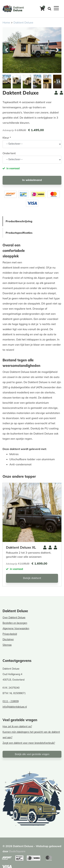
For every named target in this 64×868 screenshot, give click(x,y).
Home (6, 22)
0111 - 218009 (11, 701)
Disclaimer (8, 639)
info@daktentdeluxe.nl (15, 707)
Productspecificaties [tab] (19, 233)
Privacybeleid (10, 634)
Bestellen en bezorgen (15, 623)
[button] (57, 50)
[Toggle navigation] (56, 8)
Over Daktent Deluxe (14, 618)
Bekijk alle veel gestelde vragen (32, 754)
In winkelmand (32, 180)
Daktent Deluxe (23, 22)
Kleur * (7, 138)
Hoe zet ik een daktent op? (17, 726)
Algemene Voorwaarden (16, 628)
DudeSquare (17, 851)
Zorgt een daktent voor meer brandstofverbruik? (29, 743)
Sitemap (7, 645)
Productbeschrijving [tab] (19, 221)
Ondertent (9, 153)
